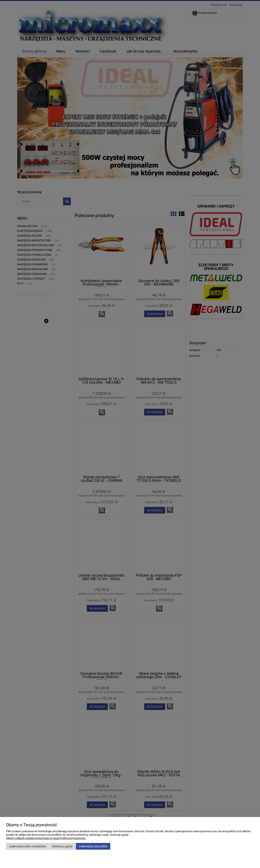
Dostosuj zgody (62, 846)
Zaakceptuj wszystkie (93, 846)
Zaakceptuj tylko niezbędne (27, 846)
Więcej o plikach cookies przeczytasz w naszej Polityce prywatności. (46, 838)
